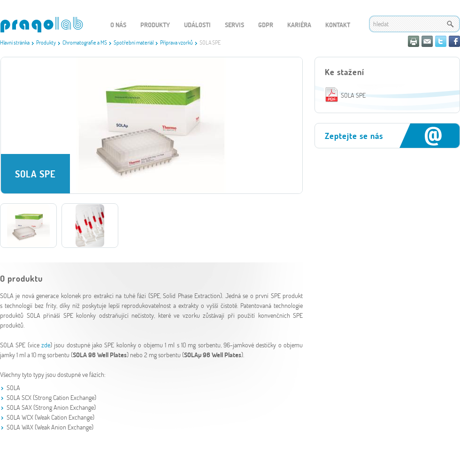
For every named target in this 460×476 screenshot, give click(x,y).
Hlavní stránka (15, 42)
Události (197, 25)
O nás (118, 25)
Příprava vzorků (176, 42)
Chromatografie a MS (85, 42)
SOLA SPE (353, 95)
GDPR (266, 25)
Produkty (46, 42)
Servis (234, 25)
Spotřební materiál (134, 42)
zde (46, 345)
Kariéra (299, 25)
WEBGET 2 (42, 25)
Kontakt (338, 25)
